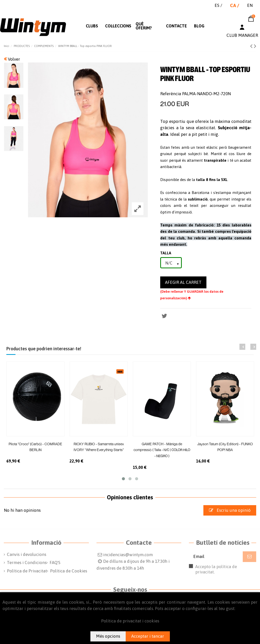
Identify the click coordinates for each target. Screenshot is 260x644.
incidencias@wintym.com (128, 555)
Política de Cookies (69, 571)
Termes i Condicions (27, 563)
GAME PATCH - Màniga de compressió (162, 450)
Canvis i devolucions (27, 554)
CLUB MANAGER (242, 35)
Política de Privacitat (27, 571)
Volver (12, 59)
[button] (92, 26)
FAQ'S (55, 563)
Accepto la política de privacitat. (221, 572)
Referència (171, 94)
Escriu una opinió (230, 510)
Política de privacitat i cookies (130, 621)
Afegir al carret (183, 282)
